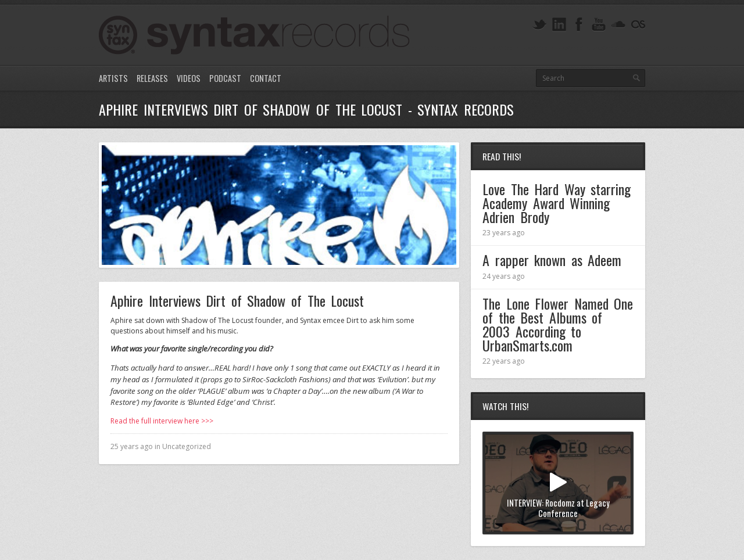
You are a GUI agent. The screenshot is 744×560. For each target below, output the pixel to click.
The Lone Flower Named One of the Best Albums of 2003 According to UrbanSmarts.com (558, 324)
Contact (266, 78)
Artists (113, 78)
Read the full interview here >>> (162, 421)
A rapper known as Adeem (552, 260)
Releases (152, 78)
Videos (189, 78)
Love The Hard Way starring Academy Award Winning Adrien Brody (557, 203)
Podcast (225, 78)
